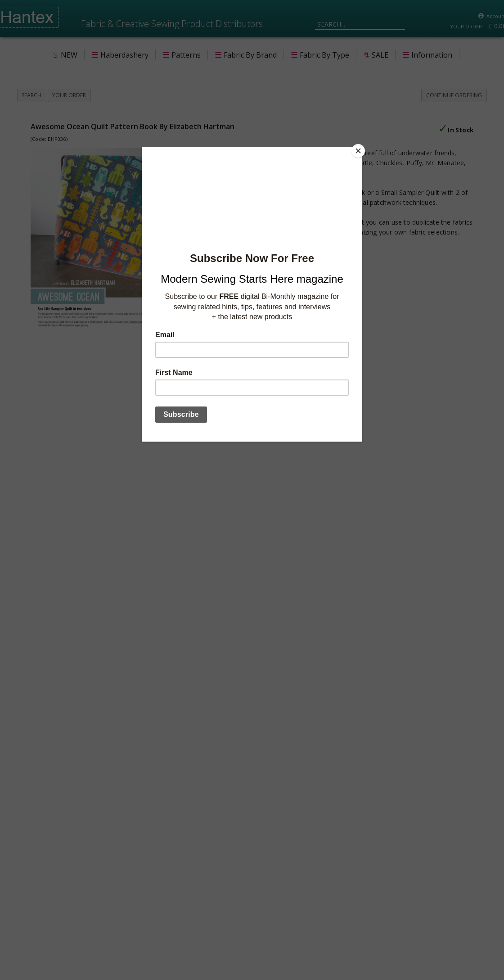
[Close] (360, 149)
